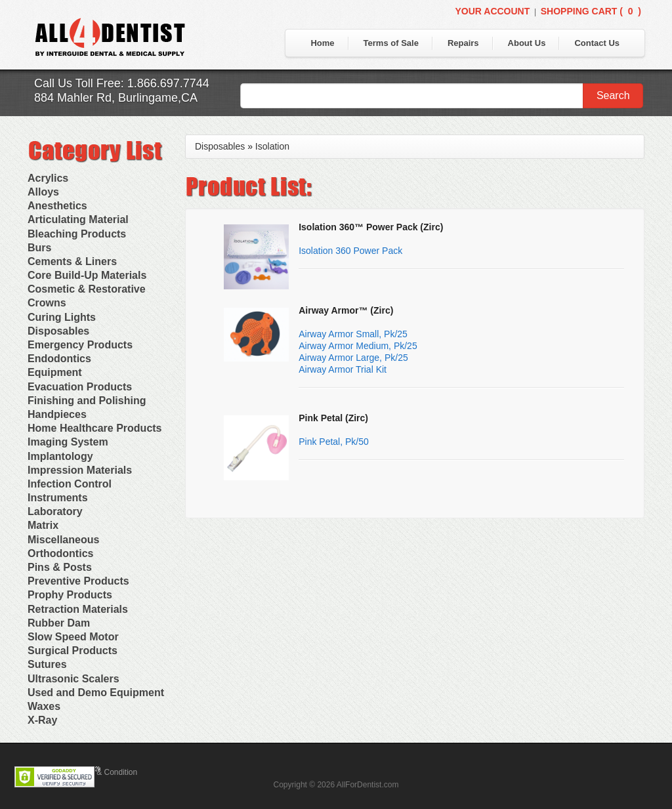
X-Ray (42, 720)
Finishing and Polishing (87, 401)
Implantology (60, 456)
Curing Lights (62, 317)
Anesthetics (57, 206)
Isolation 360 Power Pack (350, 251)
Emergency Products (80, 345)
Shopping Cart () (591, 11)
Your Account (492, 11)
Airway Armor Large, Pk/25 (353, 358)
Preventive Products (78, 581)
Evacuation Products (80, 387)
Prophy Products (70, 595)
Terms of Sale (391, 43)
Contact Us (597, 43)
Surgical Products (73, 651)
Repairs (463, 43)
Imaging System (68, 442)
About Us (527, 43)
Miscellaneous (63, 540)
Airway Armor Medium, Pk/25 (358, 346)
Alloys (43, 192)
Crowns (47, 303)
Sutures (47, 664)
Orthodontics (60, 553)
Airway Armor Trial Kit (343, 369)
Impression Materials (80, 470)
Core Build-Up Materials (87, 275)
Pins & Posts (60, 567)
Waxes (44, 706)
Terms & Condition (105, 772)
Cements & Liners (72, 261)
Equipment (55, 372)
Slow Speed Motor (73, 637)
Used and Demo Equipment (96, 693)
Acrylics (48, 178)
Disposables (58, 331)
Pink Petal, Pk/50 (334, 442)
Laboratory (55, 511)
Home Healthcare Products (95, 428)
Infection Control (70, 484)
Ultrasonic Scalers (73, 679)
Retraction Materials (78, 609)
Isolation (272, 146)
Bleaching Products (77, 234)
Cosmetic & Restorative (87, 289)
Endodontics (59, 359)
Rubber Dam (59, 623)
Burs (39, 248)
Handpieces (57, 414)
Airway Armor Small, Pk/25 (353, 334)
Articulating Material (78, 219)
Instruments (58, 498)
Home (322, 43)
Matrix (43, 525)
